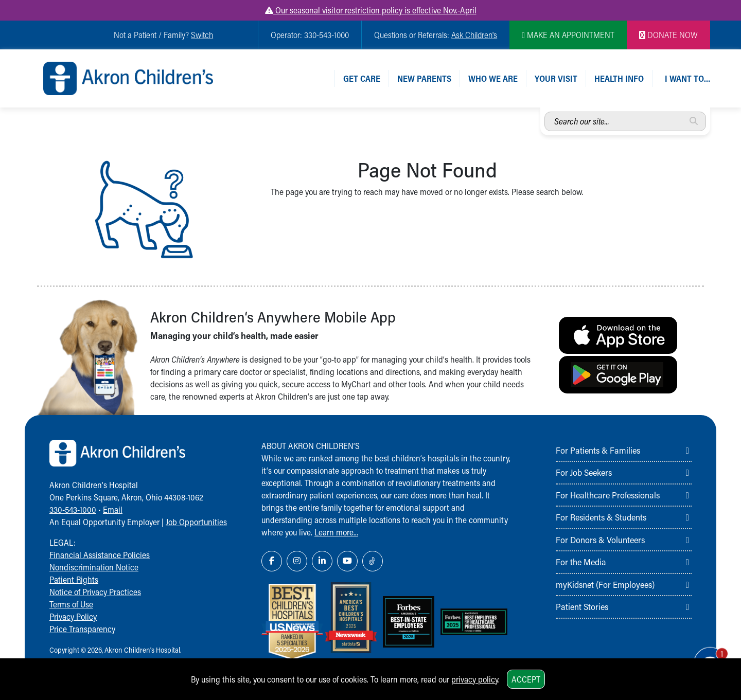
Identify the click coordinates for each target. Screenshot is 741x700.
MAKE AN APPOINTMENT (568, 35)
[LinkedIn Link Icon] (322, 561)
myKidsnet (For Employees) (605, 584)
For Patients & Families (598, 450)
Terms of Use (71, 604)
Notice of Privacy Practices (95, 592)
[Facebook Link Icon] (272, 561)
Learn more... (336, 532)
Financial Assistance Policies (100, 555)
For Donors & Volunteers (600, 540)
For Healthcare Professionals (608, 495)
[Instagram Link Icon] (297, 561)
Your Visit (556, 78)
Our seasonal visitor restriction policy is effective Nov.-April (371, 10)
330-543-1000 (73, 509)
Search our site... (545, 112)
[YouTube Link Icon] (347, 561)
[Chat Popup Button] (704, 655)
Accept (526, 679)
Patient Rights (74, 579)
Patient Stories (582, 606)
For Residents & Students (601, 517)
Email (113, 509)
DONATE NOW (668, 35)
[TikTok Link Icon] (373, 561)
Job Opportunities (196, 522)
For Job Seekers (584, 472)
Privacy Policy (73, 616)
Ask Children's (474, 35)
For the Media (581, 562)
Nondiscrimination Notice (94, 567)
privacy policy (475, 679)
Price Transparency (82, 629)
